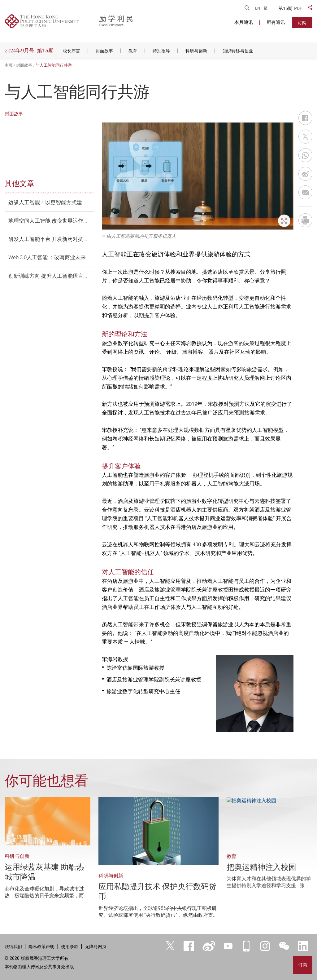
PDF (298, 8)
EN (258, 8)
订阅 (302, 23)
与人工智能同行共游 (54, 65)
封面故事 (24, 65)
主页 (9, 65)
